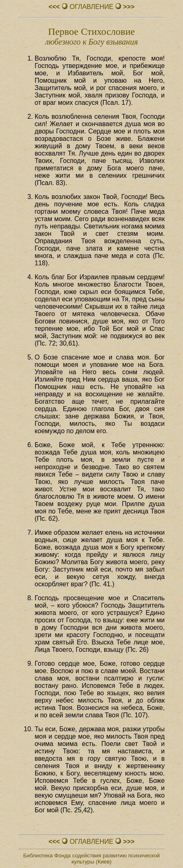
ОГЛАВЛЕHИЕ (91, 7)
